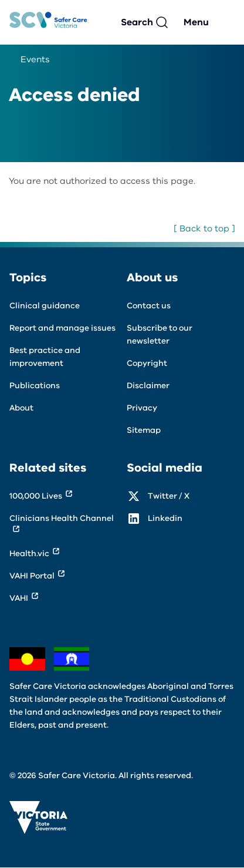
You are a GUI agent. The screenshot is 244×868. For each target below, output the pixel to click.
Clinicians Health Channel (62, 518)
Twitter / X (169, 496)
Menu (196, 22)
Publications (35, 386)
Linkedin (165, 518)
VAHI (19, 598)
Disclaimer (148, 386)
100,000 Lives (36, 496)
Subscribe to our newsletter (160, 334)
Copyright (147, 363)
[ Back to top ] (204, 228)
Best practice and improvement (45, 357)
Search (137, 22)
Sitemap (144, 430)
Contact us (149, 306)
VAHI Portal (32, 576)
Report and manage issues (62, 328)
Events (35, 59)
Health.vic (29, 554)
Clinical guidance (45, 306)
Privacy (142, 408)
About (21, 408)
